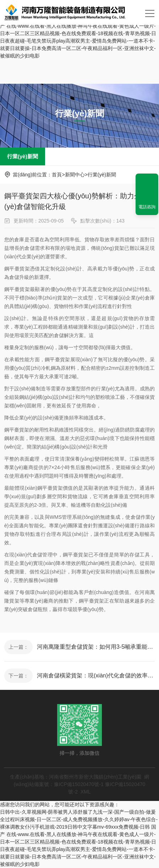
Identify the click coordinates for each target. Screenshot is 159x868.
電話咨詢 (147, 207)
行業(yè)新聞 (23, 156)
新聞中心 (75, 175)
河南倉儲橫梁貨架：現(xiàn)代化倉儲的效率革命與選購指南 (96, 675)
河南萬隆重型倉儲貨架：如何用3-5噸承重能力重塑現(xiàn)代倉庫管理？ (96, 647)
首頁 (57, 175)
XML (86, 792)
